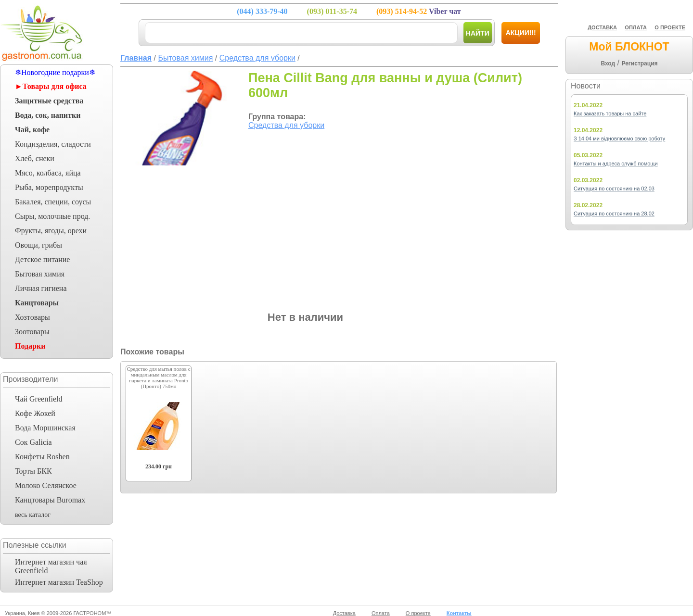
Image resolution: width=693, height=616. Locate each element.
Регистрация (639, 63)
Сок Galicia (33, 442)
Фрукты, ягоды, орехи (51, 231)
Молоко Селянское (46, 485)
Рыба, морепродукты (49, 187)
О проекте (418, 613)
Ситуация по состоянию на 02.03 (614, 189)
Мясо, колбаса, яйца (48, 173)
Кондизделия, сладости (53, 144)
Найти (478, 33)
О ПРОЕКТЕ (670, 27)
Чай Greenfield (38, 399)
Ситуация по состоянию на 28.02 (614, 214)
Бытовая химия (40, 274)
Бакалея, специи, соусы (53, 202)
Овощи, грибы (38, 245)
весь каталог (33, 515)
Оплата (381, 613)
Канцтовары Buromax (50, 500)
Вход (608, 63)
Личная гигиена (41, 288)
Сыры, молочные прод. (52, 216)
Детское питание (42, 259)
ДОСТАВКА (602, 27)
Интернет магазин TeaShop (59, 582)
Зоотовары (32, 332)
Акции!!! (521, 33)
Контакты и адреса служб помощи (616, 163)
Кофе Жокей (35, 413)
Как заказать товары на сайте (610, 113)
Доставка (344, 613)
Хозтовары (32, 317)
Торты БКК (33, 471)
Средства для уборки (286, 125)
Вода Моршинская (45, 428)
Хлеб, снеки (35, 158)
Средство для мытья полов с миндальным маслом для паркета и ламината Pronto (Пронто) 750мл (158, 377)
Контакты (459, 613)
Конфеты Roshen (42, 457)
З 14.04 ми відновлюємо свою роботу (619, 138)
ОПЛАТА (636, 27)
